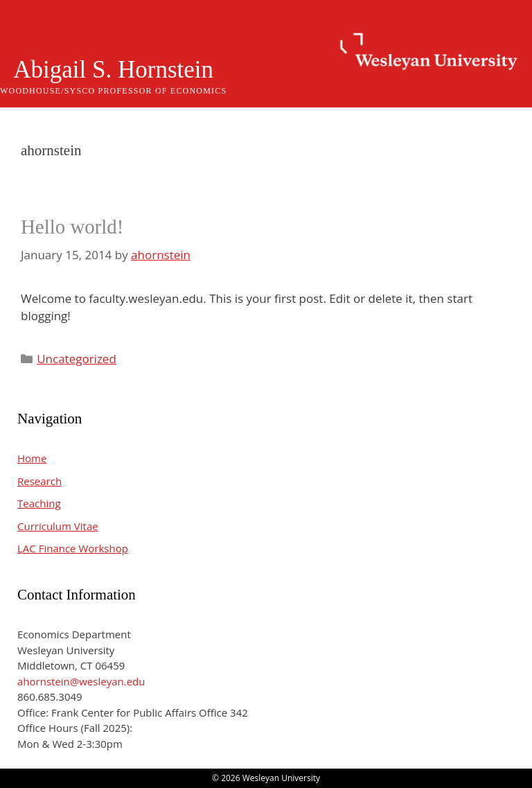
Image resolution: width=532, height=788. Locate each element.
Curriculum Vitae (58, 526)
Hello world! (72, 227)
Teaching (39, 503)
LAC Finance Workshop (73, 548)
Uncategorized (77, 359)
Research (39, 481)
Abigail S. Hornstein (113, 70)
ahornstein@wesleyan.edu (81, 681)
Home (32, 458)
